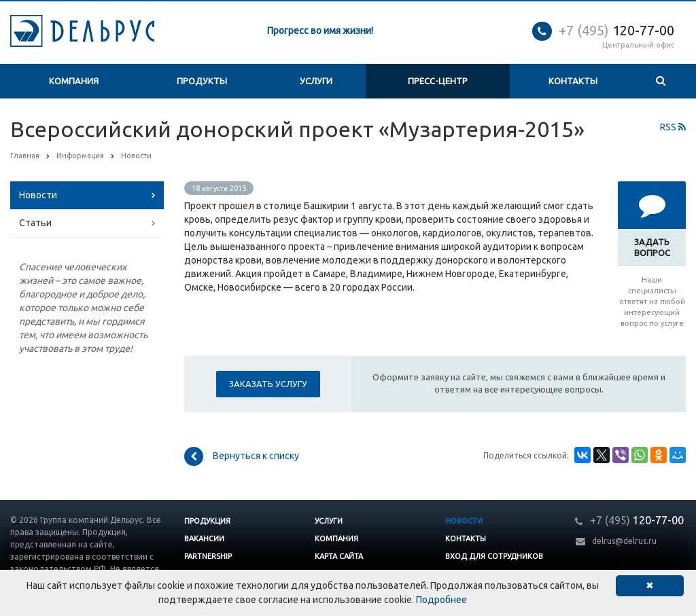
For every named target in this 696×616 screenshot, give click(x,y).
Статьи (35, 223)
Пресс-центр (438, 81)
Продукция (207, 521)
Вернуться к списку (242, 456)
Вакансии (204, 539)
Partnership (208, 556)
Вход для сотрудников (494, 556)
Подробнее (441, 600)
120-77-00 (616, 30)
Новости (38, 195)
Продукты (202, 81)
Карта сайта (339, 556)
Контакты (573, 81)
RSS (673, 127)
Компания (74, 81)
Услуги (316, 81)
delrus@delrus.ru (624, 541)
